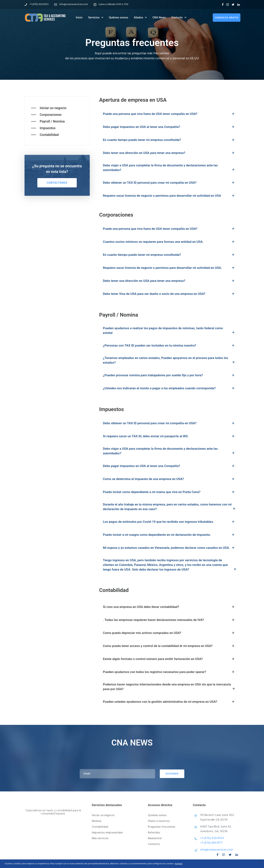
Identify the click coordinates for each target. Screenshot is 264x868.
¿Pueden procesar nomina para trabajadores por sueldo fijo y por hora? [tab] (170, 375)
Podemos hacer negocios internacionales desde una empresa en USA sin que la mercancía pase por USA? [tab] (170, 687)
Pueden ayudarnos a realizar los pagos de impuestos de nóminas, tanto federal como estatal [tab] (170, 331)
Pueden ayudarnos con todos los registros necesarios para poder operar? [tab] (170, 672)
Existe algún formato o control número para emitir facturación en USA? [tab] (170, 659)
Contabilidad (100, 827)
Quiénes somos (119, 17)
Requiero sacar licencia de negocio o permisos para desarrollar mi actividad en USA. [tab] (170, 268)
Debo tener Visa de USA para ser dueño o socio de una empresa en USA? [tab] (170, 294)
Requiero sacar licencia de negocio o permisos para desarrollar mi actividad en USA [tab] (170, 196)
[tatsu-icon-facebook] (223, 4)
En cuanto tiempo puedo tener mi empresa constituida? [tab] (170, 140)
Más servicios (100, 838)
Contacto (177, 17)
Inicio (79, 17)
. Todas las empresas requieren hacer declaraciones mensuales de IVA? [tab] (170, 620)
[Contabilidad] (45, 135)
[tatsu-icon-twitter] (233, 4)
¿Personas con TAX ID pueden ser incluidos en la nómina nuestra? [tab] (170, 345)
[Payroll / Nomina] (48, 121)
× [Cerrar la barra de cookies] (261, 862)
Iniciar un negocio (103, 815)
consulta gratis (226, 17)
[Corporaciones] (46, 115)
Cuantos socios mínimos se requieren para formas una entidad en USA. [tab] (170, 242)
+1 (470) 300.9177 (211, 843)
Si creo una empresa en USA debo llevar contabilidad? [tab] (170, 607)
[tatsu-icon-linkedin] (239, 4)
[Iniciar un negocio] (49, 108)
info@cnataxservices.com (74, 4)
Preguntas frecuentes (162, 827)
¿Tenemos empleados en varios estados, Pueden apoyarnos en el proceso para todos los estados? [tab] (170, 360)
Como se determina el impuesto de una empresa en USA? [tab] (170, 479)
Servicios (94, 17)
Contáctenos (57, 183)
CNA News (159, 17)
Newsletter (155, 838)
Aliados (138, 17)
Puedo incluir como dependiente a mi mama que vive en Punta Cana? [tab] (170, 492)
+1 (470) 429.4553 (39, 4)
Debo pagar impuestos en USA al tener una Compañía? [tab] (170, 127)
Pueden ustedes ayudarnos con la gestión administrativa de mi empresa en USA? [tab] (170, 702)
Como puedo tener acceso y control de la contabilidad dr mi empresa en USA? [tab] (170, 646)
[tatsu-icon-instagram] (228, 4)
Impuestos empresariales (107, 833)
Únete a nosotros (159, 821)
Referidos (154, 833)
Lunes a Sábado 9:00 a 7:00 (114, 4)
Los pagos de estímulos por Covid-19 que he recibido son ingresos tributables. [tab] (170, 522)
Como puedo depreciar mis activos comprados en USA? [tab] (170, 633)
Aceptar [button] (179, 864)
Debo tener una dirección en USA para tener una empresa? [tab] (170, 153)
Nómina (97, 821)
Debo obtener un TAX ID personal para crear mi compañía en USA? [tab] (170, 183)
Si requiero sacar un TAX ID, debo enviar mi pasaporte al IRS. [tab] (170, 436)
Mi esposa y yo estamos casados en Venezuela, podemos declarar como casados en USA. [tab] (170, 548)
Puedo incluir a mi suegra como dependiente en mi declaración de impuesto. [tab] (170, 535)
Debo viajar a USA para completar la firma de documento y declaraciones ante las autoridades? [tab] (170, 168)
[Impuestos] (43, 128)
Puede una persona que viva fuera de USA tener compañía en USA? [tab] (170, 114)
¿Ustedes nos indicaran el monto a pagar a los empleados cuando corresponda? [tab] (170, 388)
